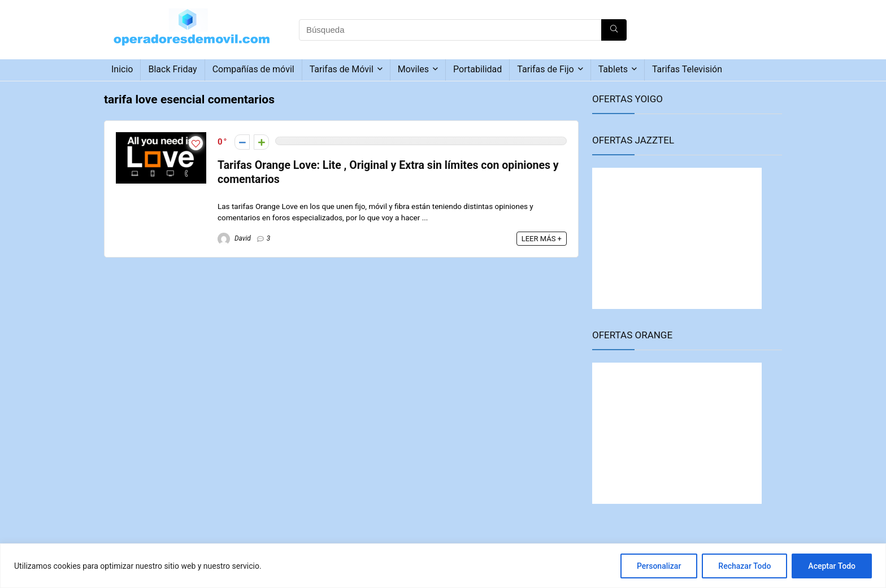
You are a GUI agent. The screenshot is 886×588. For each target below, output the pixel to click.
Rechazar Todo (744, 566)
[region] (443, 566)
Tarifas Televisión (687, 69)
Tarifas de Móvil (342, 69)
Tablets (613, 69)
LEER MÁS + (542, 239)
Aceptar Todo (832, 566)
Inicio (122, 69)
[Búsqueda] (614, 30)
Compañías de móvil (253, 69)
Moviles (413, 69)
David (234, 238)
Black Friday (172, 69)
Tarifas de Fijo (545, 69)
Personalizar (659, 566)
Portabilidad (477, 69)
